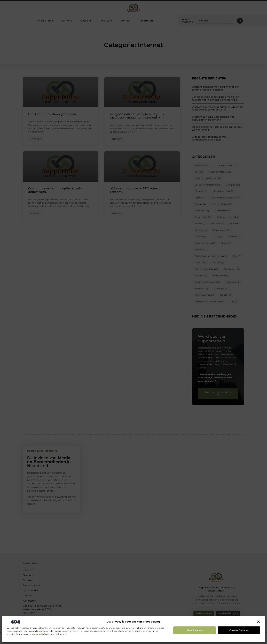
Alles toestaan (195, 630)
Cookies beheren (239, 630)
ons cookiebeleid (36, 634)
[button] (258, 622)
